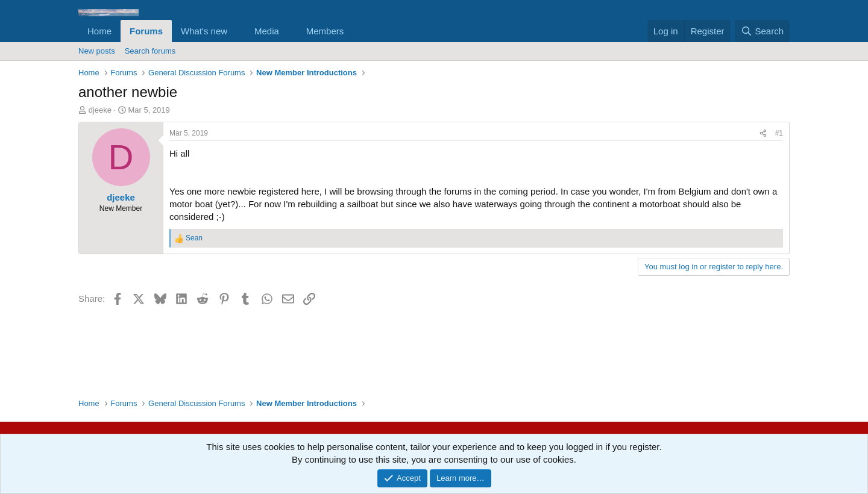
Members (325, 31)
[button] (237, 31)
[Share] (763, 133)
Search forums (150, 51)
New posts (97, 51)
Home (99, 31)
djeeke (100, 110)
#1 (779, 133)
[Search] (762, 31)
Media (267, 31)
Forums (146, 31)
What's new (204, 31)
